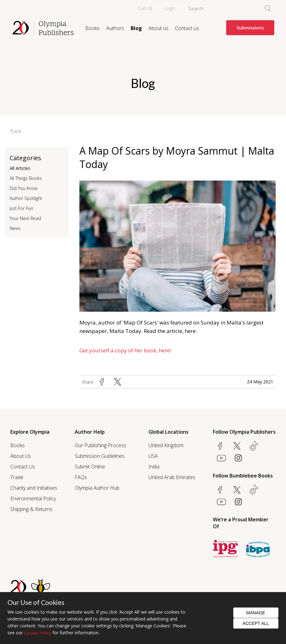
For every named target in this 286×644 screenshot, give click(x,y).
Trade (17, 477)
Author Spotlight (26, 198)
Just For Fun (21, 208)
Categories (25, 158)
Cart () (145, 8)
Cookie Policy (38, 633)
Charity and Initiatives (34, 488)
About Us (21, 456)
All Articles (20, 168)
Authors (115, 28)
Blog (136, 28)
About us (158, 28)
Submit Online (90, 467)
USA (153, 456)
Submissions (250, 28)
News (15, 228)
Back (16, 131)
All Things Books (26, 178)
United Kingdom (166, 445)
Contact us (187, 28)
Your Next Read (25, 218)
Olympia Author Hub (97, 488)
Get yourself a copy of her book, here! (125, 350)
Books (93, 28)
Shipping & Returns (31, 509)
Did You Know (24, 188)
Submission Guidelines (100, 456)
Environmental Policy (33, 498)
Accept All (256, 623)
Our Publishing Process (100, 445)
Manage (256, 613)
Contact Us (23, 467)
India (154, 467)
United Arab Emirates (172, 477)
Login (170, 8)
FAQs (81, 477)
